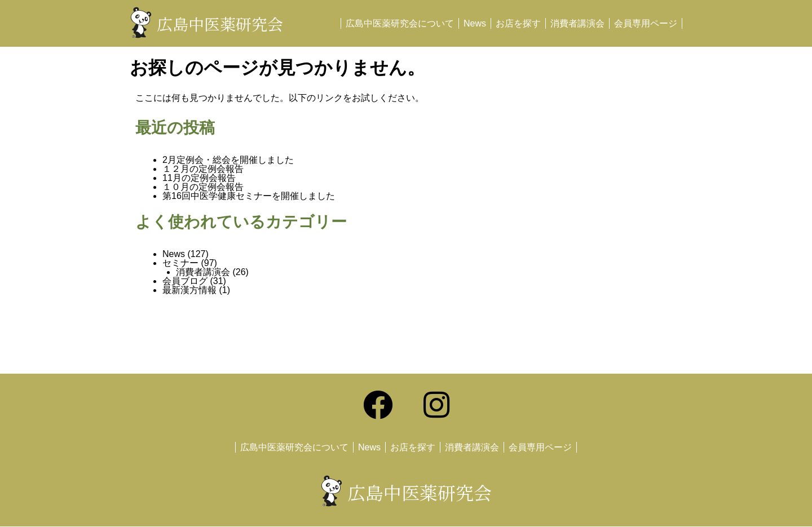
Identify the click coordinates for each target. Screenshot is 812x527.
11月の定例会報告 (199, 178)
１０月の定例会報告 (203, 187)
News (475, 24)
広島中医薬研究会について (400, 24)
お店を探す (518, 24)
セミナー (180, 263)
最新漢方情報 (189, 290)
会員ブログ (185, 281)
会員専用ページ (646, 24)
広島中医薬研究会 (220, 24)
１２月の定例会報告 (203, 169)
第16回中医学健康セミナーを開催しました (249, 196)
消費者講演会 (577, 24)
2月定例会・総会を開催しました (228, 160)
